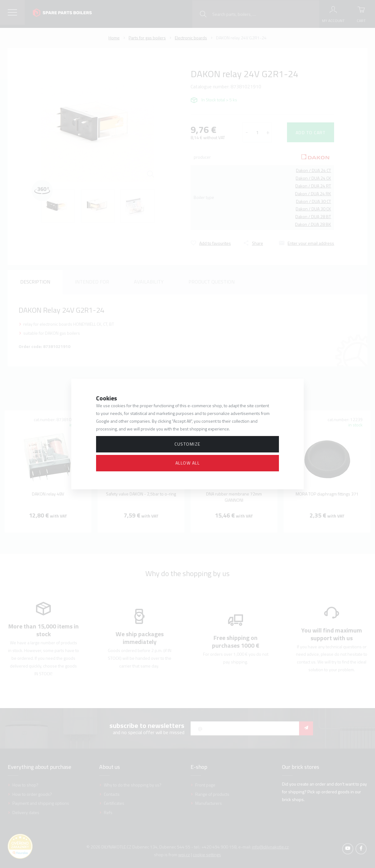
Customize (187, 444)
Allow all (188, 463)
